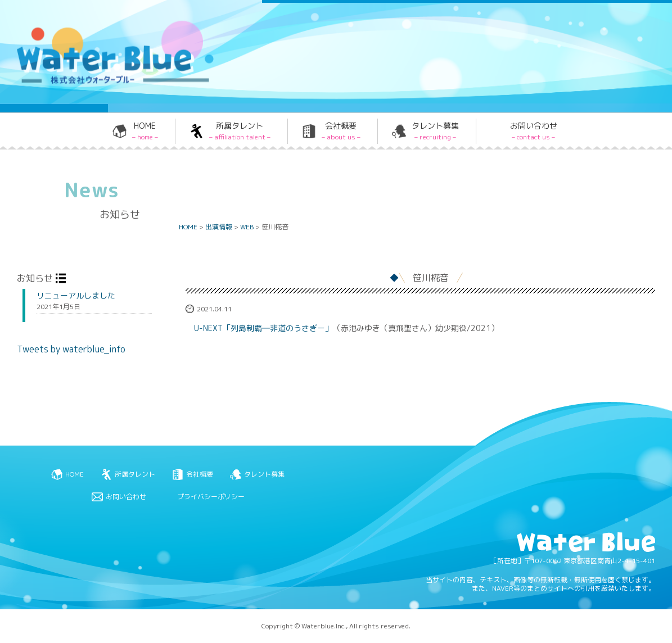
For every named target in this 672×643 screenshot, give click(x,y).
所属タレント (240, 131)
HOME (145, 131)
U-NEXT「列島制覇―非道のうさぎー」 (263, 329)
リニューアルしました (76, 296)
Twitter (441, 30)
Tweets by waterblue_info (71, 349)
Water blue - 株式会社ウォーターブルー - (101, 82)
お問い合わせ (534, 131)
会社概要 (341, 131)
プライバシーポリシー (211, 497)
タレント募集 (435, 131)
